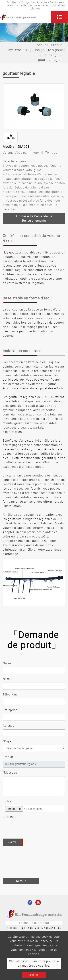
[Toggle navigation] (60, 17)
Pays (7, 741)
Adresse (8, 726)
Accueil (43, 45)
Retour (21, 881)
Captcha (9, 817)
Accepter (33, 975)
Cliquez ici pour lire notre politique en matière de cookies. (34, 963)
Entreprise (10, 710)
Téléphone (10, 694)
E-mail (8, 679)
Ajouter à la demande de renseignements (34, 219)
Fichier (8, 801)
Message (10, 773)
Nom (7, 663)
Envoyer (12, 842)
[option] (34, 106)
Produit (57, 45)
